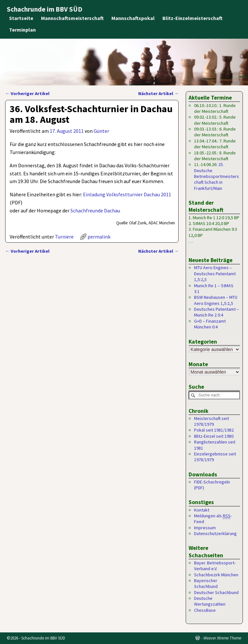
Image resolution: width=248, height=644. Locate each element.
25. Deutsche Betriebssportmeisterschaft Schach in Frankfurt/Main (217, 176)
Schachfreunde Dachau (95, 210)
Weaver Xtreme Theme (222, 638)
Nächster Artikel (158, 93)
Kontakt (202, 510)
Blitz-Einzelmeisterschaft (192, 18)
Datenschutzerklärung (215, 533)
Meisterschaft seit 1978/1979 (212, 421)
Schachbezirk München (216, 575)
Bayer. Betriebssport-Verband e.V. (215, 566)
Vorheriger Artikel (27, 93)
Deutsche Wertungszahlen (210, 601)
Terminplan (22, 30)
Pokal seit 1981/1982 (214, 430)
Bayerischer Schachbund (206, 583)
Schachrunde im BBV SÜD (45, 9)
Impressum (205, 528)
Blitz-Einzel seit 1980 (214, 436)
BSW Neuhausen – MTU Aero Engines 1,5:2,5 (216, 300)
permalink (99, 237)
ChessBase (205, 610)
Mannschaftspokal (133, 18)
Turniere (64, 237)
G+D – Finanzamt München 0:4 (210, 324)
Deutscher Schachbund (216, 592)
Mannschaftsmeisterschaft (72, 18)
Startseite (21, 18)
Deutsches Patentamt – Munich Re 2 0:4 (217, 312)
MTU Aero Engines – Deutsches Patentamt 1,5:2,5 (215, 273)
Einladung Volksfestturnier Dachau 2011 (127, 194)
